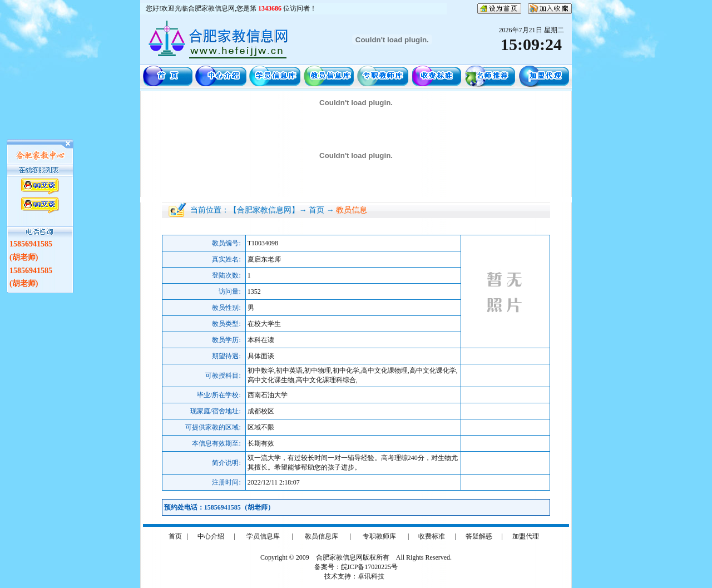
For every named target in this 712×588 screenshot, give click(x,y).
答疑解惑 (479, 536)
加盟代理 (526, 536)
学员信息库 (263, 536)
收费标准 (432, 536)
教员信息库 (322, 536)
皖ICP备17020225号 (370, 567)
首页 (175, 536)
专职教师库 (379, 536)
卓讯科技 (371, 576)
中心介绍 (211, 536)
